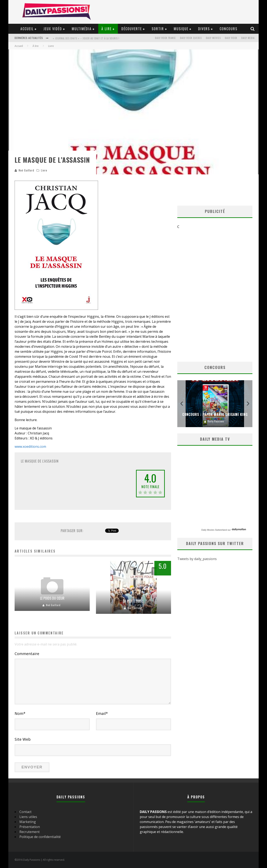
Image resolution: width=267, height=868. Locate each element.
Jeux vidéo (53, 29)
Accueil (27, 29)
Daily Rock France (165, 38)
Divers (204, 29)
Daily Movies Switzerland (214, 530)
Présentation (30, 827)
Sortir (158, 29)
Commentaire (27, 654)
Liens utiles (28, 817)
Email (102, 713)
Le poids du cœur (52, 598)
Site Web (23, 739)
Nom (20, 713)
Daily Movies (213, 38)
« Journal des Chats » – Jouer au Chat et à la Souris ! (86, 38)
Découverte (132, 29)
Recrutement (30, 832)
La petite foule (133, 601)
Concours (229, 29)
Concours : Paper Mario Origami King (215, 414)
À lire (106, 29)
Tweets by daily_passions (197, 559)
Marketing (28, 822)
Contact (25, 812)
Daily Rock (231, 38)
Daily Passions (216, 421)
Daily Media (248, 38)
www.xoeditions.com (30, 447)
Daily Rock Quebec (191, 38)
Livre (44, 170)
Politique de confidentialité (40, 837)
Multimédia (82, 29)
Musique (181, 29)
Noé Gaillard (26, 170)
